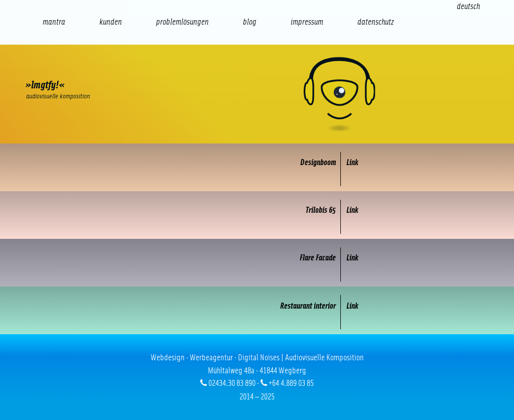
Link (352, 162)
